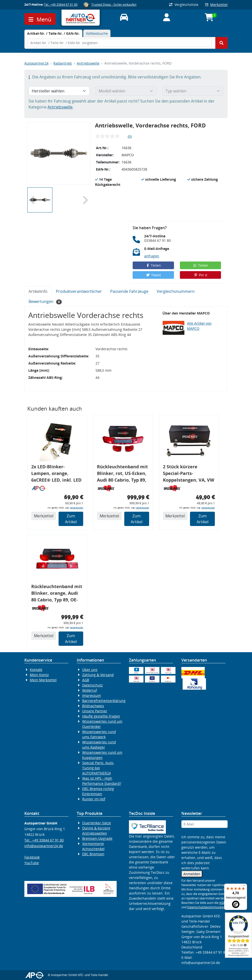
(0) (130, 136)
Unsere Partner (95, 711)
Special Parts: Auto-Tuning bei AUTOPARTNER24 (98, 768)
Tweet (153, 275)
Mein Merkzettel (43, 680)
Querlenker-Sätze (97, 823)
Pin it (201, 275)
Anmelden (192, 874)
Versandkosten (76, 508)
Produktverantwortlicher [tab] (79, 291)
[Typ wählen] (193, 91)
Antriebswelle (88, 63)
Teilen (153, 265)
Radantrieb (63, 63)
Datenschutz (93, 685)
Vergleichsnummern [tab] (176, 291)
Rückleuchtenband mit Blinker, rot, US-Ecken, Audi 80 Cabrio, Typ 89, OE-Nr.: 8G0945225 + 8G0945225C (122, 474)
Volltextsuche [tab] (97, 33)
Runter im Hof (94, 799)
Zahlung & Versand (98, 675)
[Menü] (244, 887)
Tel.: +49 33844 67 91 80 (61, 5)
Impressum (92, 695)
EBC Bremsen (93, 854)
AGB (86, 680)
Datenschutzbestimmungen (206, 907)
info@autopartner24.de (44, 846)
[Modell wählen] (126, 91)
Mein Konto (39, 675)
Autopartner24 (36, 63)
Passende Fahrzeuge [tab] (129, 291)
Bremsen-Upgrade (97, 838)
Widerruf (90, 690)
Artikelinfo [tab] (38, 291)
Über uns (90, 670)
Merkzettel (216, 5)
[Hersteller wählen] (59, 91)
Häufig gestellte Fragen (101, 716)
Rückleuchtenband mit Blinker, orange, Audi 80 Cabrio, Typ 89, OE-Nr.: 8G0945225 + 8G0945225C (57, 594)
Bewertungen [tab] (45, 302)
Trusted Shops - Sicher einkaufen (114, 5)
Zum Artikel (71, 519)
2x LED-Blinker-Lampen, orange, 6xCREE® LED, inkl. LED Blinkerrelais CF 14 (56, 474)
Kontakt (36, 670)
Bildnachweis (93, 706)
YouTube (32, 863)
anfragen (152, 256)
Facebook (32, 857)
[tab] (53, 33)
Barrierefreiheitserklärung (104, 701)
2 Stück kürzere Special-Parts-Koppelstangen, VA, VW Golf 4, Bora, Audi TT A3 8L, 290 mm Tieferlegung (189, 474)
